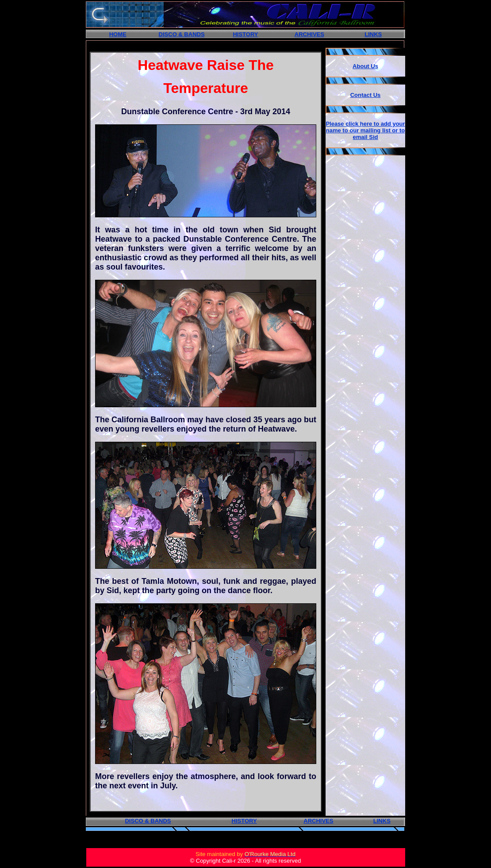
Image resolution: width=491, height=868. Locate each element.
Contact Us (366, 95)
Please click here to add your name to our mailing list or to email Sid (365, 130)
